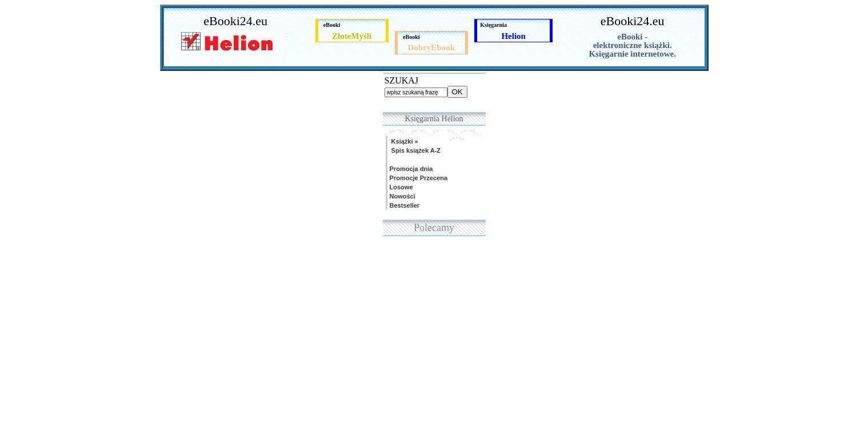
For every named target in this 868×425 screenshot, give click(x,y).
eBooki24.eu (235, 21)
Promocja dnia (411, 169)
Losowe (401, 187)
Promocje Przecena (418, 178)
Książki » (403, 141)
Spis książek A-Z (415, 150)
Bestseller (404, 205)
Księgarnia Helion (434, 119)
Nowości (402, 196)
